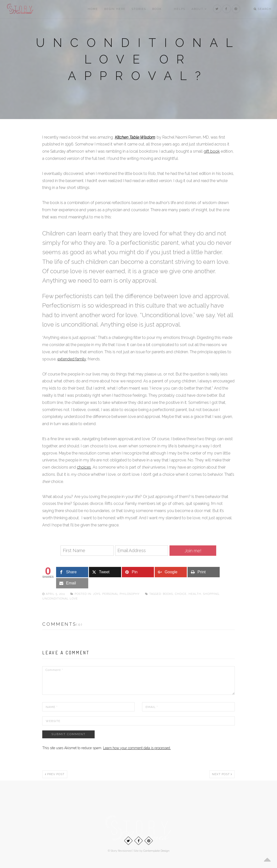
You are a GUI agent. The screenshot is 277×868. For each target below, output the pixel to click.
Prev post (55, 774)
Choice (181, 594)
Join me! (193, 551)
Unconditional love (60, 599)
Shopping (211, 594)
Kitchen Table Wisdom (135, 137)
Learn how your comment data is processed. (137, 748)
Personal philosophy (121, 594)
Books (168, 594)
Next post (222, 774)
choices (84, 467)
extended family (72, 359)
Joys (97, 594)
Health (195, 594)
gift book (212, 151)
